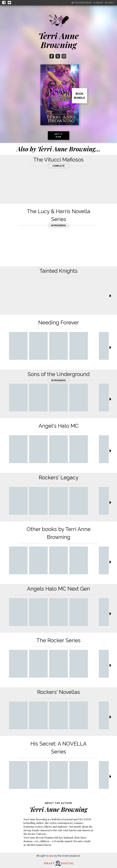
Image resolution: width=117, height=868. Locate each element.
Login (109, 3)
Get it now (58, 136)
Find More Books (82, 3)
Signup (98, 3)
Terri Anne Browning (59, 40)
